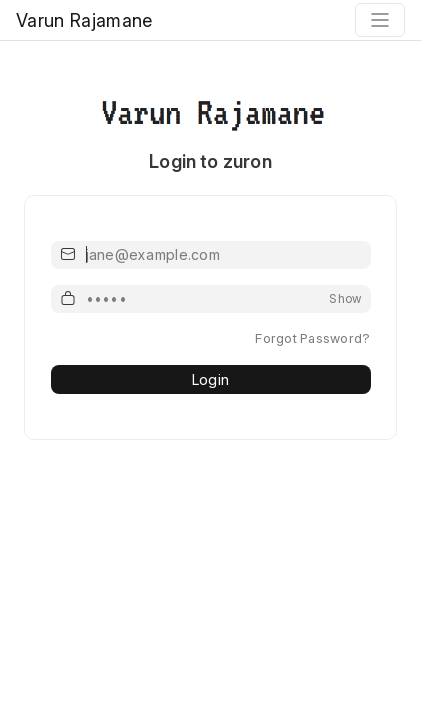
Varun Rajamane (84, 20)
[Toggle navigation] (380, 20)
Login (210, 379)
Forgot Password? (312, 338)
